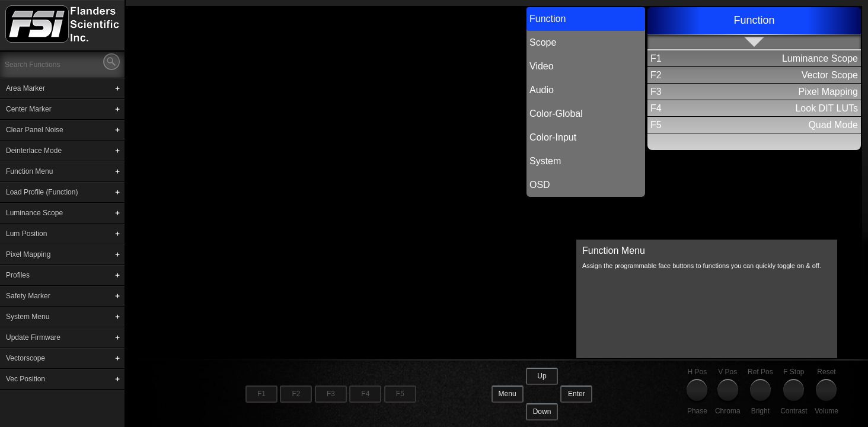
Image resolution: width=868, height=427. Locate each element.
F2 (296, 394)
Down (542, 412)
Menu (508, 394)
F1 (261, 394)
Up (542, 376)
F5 (400, 394)
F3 (331, 394)
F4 (365, 394)
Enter (577, 394)
